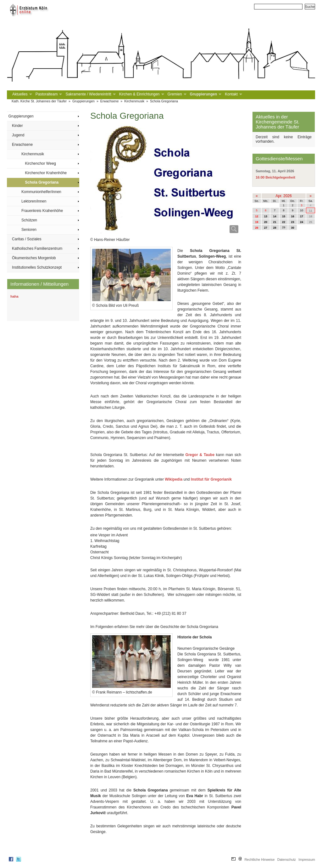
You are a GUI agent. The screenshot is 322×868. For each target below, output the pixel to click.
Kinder (17, 126)
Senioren (29, 230)
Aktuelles (22, 94)
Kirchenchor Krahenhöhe (46, 173)
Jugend (18, 135)
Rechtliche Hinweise (259, 859)
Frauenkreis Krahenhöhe (42, 211)
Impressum (307, 859)
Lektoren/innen (34, 201)
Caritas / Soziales (27, 239)
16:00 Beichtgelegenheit (275, 177)
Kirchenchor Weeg (41, 163)
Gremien (176, 94)
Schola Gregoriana (164, 101)
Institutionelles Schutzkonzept (37, 267)
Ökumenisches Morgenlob (34, 258)
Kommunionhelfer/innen (41, 192)
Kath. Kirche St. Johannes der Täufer (39, 101)
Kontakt (233, 94)
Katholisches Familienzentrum (37, 248)
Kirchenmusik (134, 101)
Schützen (29, 220)
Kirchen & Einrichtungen (141, 94)
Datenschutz (287, 859)
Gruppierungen (205, 94)
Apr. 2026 (283, 196)
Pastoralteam (48, 94)
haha (14, 296)
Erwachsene (110, 101)
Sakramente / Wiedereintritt (90, 94)
